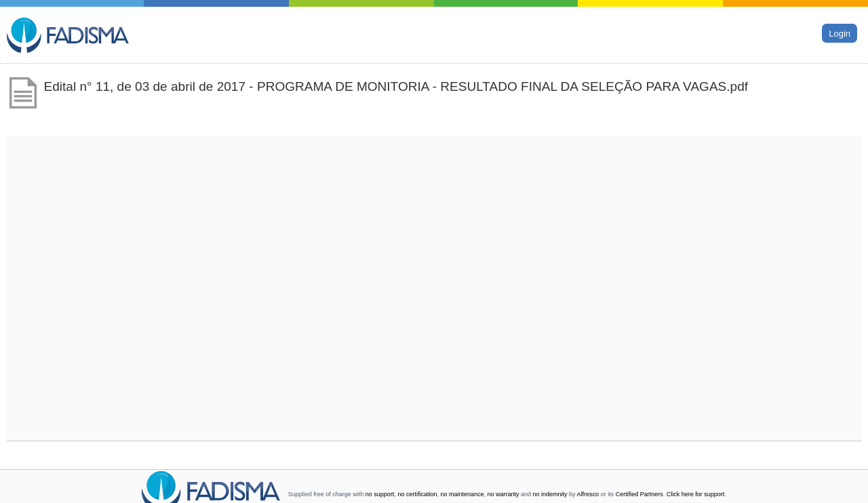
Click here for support (696, 494)
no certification (417, 494)
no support (380, 494)
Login (840, 33)
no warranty (504, 494)
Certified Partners (639, 494)
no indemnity (550, 494)
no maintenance (462, 494)
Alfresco (588, 494)
